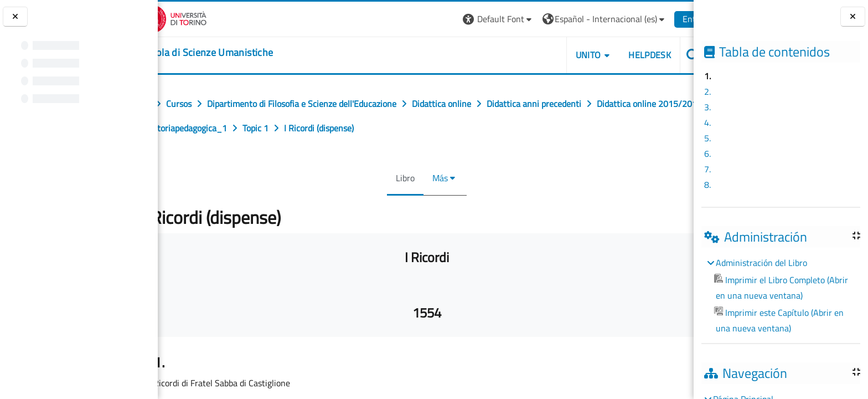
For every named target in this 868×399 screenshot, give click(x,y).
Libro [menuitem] (404, 178)
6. (707, 154)
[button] (476, 19)
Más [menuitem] (439, 178)
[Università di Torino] (192, 18)
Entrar (673, 19)
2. (707, 91)
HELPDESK (627, 55)
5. (707, 138)
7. (707, 169)
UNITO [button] (566, 55)
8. (707, 185)
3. (707, 107)
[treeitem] (781, 295)
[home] (226, 53)
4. (707, 122)
